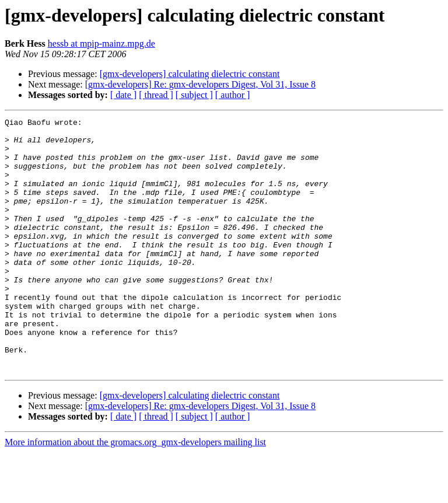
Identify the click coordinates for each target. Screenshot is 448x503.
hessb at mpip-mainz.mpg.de (101, 43)
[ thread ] (156, 95)
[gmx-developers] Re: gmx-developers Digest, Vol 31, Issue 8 (200, 84)
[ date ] (123, 95)
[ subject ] (194, 95)
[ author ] (233, 95)
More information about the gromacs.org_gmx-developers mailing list (135, 493)
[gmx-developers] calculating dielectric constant (190, 74)
